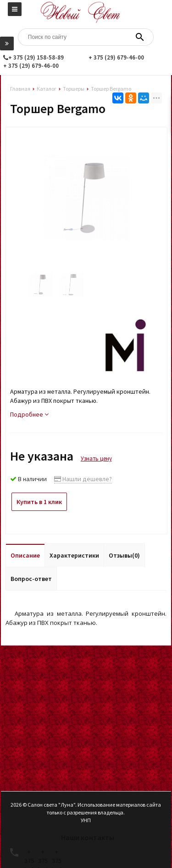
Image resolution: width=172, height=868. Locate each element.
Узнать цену (96, 458)
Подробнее (29, 414)
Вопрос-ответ (31, 579)
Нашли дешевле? (83, 479)
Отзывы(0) (124, 555)
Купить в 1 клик (39, 502)
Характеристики (74, 555)
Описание (25, 555)
